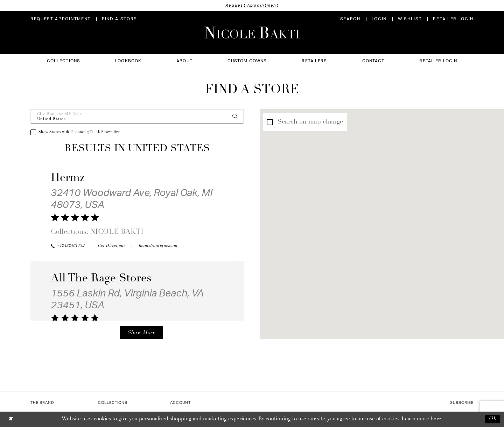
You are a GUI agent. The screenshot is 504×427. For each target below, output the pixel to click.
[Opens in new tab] (111, 246)
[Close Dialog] (10, 419)
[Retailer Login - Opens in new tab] (453, 19)
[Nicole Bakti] (252, 33)
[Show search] (350, 19)
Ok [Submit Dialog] (492, 419)
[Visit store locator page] (119, 19)
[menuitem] (61, 19)
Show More (141, 333)
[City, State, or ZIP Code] (137, 117)
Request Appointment (252, 5)
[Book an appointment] (61, 19)
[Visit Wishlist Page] (410, 19)
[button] (379, 19)
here (436, 419)
